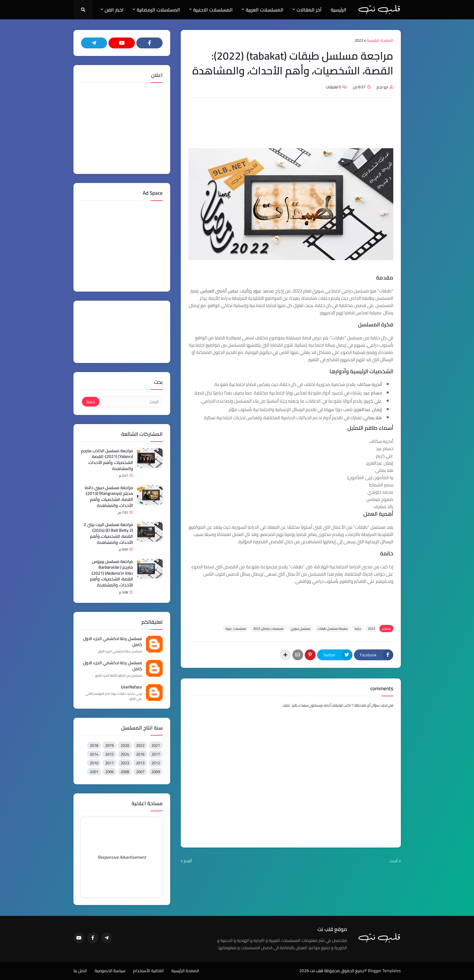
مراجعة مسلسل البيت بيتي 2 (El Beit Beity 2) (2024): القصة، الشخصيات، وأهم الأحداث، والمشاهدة (108, 534)
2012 (156, 763)
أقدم (188, 861)
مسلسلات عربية (236, 629)
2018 (94, 745)
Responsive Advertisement (122, 857)
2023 (125, 763)
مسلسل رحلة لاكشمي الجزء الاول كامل (113, 642)
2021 (156, 745)
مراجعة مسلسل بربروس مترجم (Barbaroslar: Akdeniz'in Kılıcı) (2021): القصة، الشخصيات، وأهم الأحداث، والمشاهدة (112, 573)
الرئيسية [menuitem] (339, 10)
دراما (358, 629)
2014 (94, 754)
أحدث (394, 861)
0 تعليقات (333, 87)
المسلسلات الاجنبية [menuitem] (213, 10)
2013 (140, 763)
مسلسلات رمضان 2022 (268, 629)
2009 (156, 772)
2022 (359, 41)
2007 (140, 772)
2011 (109, 763)
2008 (125, 772)
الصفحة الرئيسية (380, 41)
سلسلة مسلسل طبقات (333, 629)
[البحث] (131, 402)
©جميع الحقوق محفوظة (346, 971)
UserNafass (131, 687)
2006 (109, 772)
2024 (125, 754)
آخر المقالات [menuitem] (309, 10)
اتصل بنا (80, 971)
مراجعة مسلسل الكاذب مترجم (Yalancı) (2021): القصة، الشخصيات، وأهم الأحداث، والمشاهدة (107, 460)
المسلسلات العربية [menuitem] (265, 10)
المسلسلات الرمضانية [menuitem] (158, 10)
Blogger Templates (384, 971)
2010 (94, 763)
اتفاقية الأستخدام (148, 971)
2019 (109, 745)
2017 (156, 754)
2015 (109, 754)
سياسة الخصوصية (110, 971)
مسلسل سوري (300, 629)
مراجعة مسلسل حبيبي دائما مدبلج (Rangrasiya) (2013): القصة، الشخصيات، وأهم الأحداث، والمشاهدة (109, 497)
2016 (140, 754)
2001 (94, 772)
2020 (125, 745)
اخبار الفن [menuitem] (114, 10)
